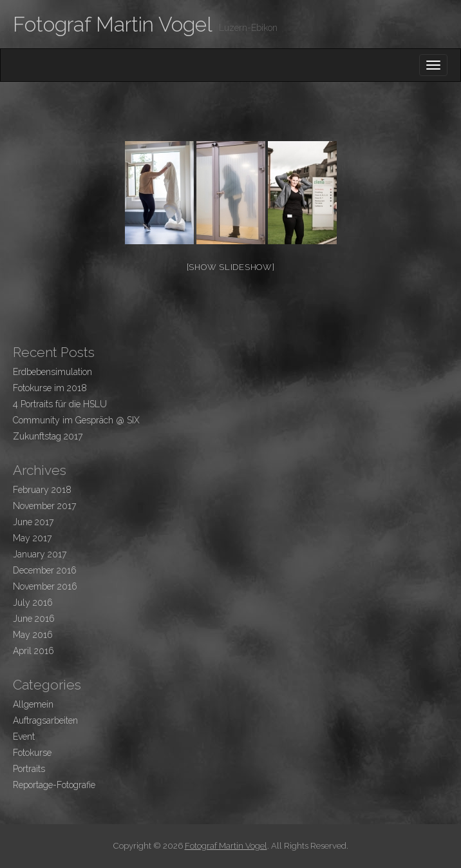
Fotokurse (32, 753)
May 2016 (33, 635)
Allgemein (33, 704)
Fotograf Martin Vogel (113, 24)
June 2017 (33, 522)
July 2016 (33, 603)
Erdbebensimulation (52, 372)
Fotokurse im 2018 (50, 388)
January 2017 (40, 554)
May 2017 (32, 538)
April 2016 (33, 651)
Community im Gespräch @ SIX (76, 420)
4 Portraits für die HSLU (60, 404)
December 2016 (45, 570)
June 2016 (34, 619)
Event (24, 737)
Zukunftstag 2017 (48, 436)
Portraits (29, 769)
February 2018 (42, 490)
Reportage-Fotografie (54, 785)
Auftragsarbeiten (45, 720)
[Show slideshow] (231, 267)
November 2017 (44, 506)
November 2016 (45, 586)
